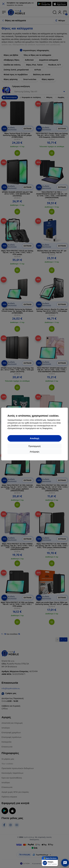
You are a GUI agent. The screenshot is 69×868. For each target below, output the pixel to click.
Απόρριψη (34, 452)
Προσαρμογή (34, 446)
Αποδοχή (34, 438)
